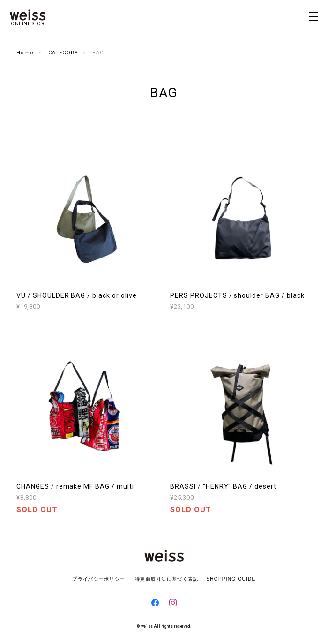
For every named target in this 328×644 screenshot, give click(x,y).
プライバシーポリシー (99, 579)
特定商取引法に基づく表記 (167, 579)
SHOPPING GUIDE (228, 579)
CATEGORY (63, 53)
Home (25, 53)
